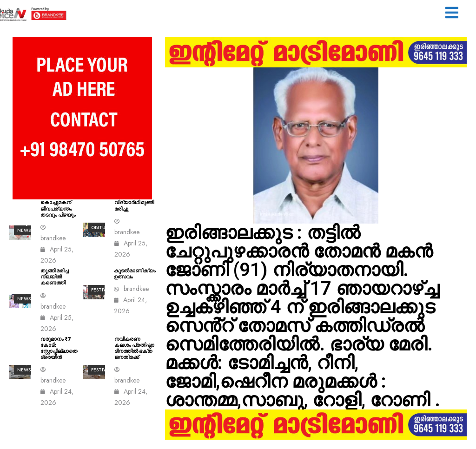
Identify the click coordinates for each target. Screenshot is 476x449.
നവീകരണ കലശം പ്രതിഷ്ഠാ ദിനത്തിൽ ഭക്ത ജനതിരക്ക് (134, 348)
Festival (101, 290)
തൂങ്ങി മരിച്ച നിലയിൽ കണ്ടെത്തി (54, 277)
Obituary (103, 228)
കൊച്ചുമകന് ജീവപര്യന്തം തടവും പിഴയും (58, 208)
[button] (452, 14)
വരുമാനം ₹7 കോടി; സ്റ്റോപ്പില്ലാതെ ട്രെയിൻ (59, 348)
